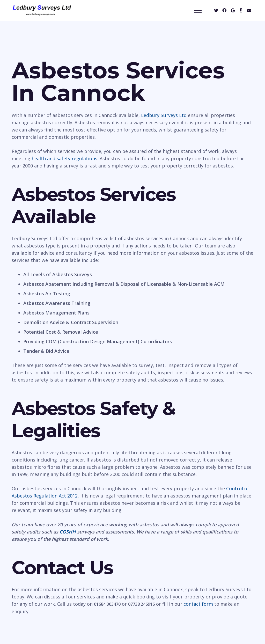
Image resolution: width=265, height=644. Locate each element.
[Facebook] (224, 10)
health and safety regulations (64, 158)
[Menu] (198, 10)
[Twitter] (216, 10)
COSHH (68, 532)
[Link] (42, 10)
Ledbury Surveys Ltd (164, 115)
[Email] (249, 10)
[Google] (233, 10)
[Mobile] (241, 10)
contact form (198, 604)
